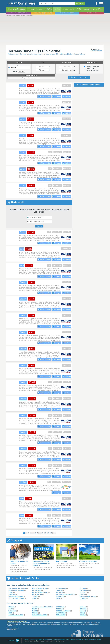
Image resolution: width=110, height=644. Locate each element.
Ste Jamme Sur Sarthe (17, 588)
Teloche (83, 599)
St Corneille (61, 615)
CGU (68, 640)
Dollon (35, 609)
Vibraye (83, 615)
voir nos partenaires (12, 630)
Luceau (83, 588)
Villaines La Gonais (40, 615)
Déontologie (78, 640)
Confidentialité (92, 640)
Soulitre (59, 590)
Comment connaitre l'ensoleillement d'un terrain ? (41, 563)
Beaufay (83, 609)
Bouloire (59, 609)
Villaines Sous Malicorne (66, 594)
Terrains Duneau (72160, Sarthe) (35, 51)
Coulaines (60, 597)
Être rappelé (56, 96)
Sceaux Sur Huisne (16, 615)
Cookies (99, 640)
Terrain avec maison (91, 71)
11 (48, 533)
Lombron (84, 592)
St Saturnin (84, 590)
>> (54, 533)
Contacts (26, 640)
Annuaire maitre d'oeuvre (43, 13)
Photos (30, 9)
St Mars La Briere (63, 611)
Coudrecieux (61, 613)
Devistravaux (79, 9)
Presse (72, 640)
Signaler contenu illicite (36, 640)
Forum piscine (92, 13)
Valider (39, 226)
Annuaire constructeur (18, 13)
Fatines (83, 607)
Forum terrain (62, 561)
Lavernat (12, 594)
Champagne (61, 588)
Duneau (11, 607)
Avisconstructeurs (89, 9)
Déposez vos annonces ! (89, 85)
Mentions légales (48, 640)
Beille (11, 609)
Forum (10, 9)
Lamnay (83, 611)
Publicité (85, 640)
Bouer (35, 611)
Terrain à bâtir (89, 69)
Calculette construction (59, 640)
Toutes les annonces (91, 67)
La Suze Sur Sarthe (40, 592)
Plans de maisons (68, 9)
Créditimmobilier (48, 9)
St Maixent (60, 607)
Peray (11, 592)
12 (51, 533)
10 (45, 533)
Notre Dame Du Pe (40, 588)
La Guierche (37, 594)
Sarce (82, 594)
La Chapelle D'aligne (16, 599)
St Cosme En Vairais (88, 597)
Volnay (83, 613)
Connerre (12, 611)
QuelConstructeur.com (96, 51)
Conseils (39, 9)
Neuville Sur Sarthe (16, 597)
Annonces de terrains (88, 561)
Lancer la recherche (79, 77)
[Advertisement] (55, 30)
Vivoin (35, 599)
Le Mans (60, 592)
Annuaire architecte (67, 13)
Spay (58, 599)
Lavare (35, 613)
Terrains (57, 9)
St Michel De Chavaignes (42, 607)
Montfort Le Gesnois (16, 590)
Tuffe (10, 613)
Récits (21, 9)
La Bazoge (36, 590)
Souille (35, 597)
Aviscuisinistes (100, 9)
